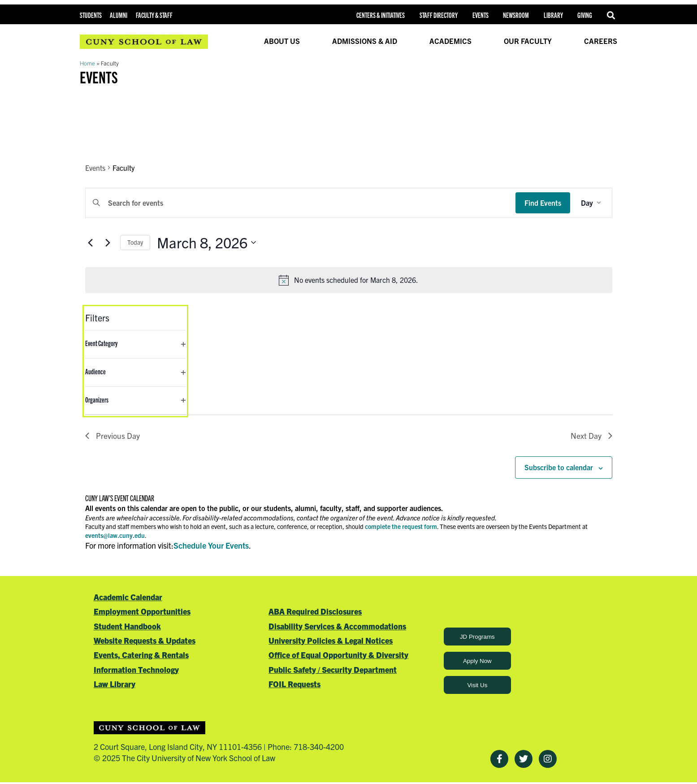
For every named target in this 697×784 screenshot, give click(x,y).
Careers (601, 41)
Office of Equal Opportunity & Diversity (338, 656)
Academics (450, 41)
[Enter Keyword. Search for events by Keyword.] (301, 203)
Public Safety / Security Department (333, 670)
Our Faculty (528, 41)
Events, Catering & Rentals (141, 656)
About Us (282, 41)
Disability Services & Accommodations (337, 626)
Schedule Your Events (211, 546)
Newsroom (516, 15)
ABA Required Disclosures (315, 612)
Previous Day (113, 436)
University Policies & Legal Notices (331, 641)
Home (87, 63)
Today (135, 242)
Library (553, 15)
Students (91, 15)
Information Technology (136, 670)
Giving (585, 15)
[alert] (349, 280)
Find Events (543, 203)
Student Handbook (127, 626)
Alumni (119, 15)
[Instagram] (548, 760)
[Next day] (108, 243)
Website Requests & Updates (145, 641)
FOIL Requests (294, 685)
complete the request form (401, 527)
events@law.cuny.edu (115, 536)
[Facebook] (499, 760)
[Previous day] (91, 243)
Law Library (115, 685)
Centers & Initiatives (381, 15)
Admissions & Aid (365, 41)
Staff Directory (439, 15)
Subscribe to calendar (559, 468)
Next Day (591, 436)
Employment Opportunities (142, 612)
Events (481, 15)
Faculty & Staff (154, 15)
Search (612, 15)
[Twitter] (524, 760)
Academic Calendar (128, 597)
